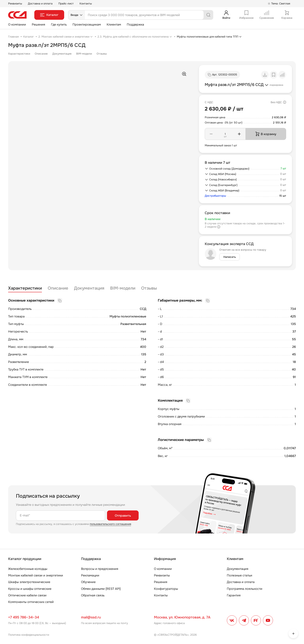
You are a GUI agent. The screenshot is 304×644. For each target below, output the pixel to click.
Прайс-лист (66, 3)
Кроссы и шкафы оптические (30, 589)
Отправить (123, 516)
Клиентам (114, 24)
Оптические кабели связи (27, 595)
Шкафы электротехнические (29, 582)
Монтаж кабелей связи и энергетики (36, 575)
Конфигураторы (166, 589)
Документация (62, 54)
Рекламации (90, 575)
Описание (41, 54)
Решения (38, 24)
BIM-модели (84, 54)
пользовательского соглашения (110, 524)
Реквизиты (15, 3)
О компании (17, 24)
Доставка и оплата (40, 3)
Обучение (88, 582)
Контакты (86, 3)
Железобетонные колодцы (28, 569)
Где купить (59, 24)
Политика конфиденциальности (29, 635)
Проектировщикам (87, 24)
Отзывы (102, 54)
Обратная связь (93, 595)
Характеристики (19, 54)
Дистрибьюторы (215, 196)
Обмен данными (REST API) (101, 589)
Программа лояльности (245, 589)
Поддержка (135, 24)
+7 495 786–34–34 (24, 617)
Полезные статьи (240, 575)
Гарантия (234, 595)
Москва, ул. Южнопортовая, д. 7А (182, 617)
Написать (230, 257)
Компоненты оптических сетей (31, 602)
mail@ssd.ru (91, 617)
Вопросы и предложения (100, 569)
